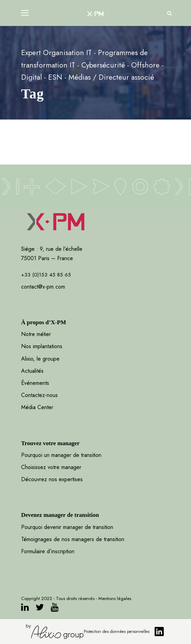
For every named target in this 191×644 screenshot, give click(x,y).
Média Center (37, 407)
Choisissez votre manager (51, 467)
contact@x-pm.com (43, 287)
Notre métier (36, 334)
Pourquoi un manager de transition (61, 455)
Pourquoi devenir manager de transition (68, 527)
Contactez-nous (39, 395)
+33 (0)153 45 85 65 (46, 275)
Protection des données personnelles (117, 632)
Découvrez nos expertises (52, 479)
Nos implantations (42, 346)
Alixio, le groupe (40, 359)
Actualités (32, 371)
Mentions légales (115, 598)
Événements (35, 383)
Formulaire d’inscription (48, 551)
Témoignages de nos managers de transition (73, 539)
